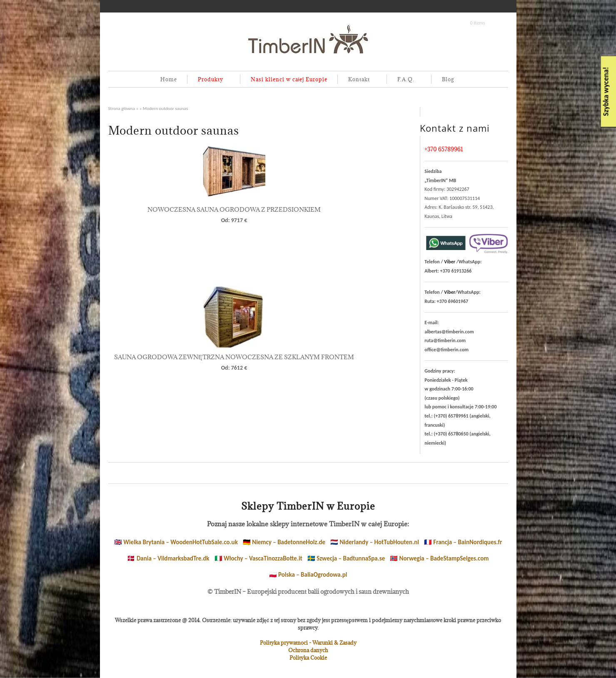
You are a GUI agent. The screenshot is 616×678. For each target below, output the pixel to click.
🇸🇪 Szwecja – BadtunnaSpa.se (346, 558)
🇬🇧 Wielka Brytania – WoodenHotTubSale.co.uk (176, 542)
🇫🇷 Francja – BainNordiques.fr (463, 542)
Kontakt (357, 80)
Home (169, 79)
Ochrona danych (308, 650)
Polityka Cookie (308, 658)
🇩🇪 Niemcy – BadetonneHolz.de (284, 542)
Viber (450, 262)
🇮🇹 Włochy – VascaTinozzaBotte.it (258, 558)
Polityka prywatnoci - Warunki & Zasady (308, 643)
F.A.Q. (404, 80)
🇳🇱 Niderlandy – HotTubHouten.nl (375, 542)
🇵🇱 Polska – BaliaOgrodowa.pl (308, 575)
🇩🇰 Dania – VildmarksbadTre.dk (168, 558)
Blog (448, 79)
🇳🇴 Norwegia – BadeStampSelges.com (439, 558)
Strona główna (122, 108)
